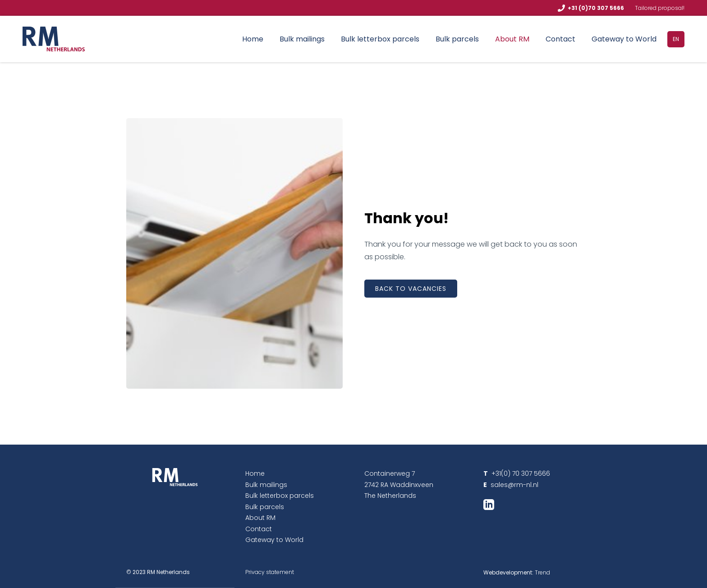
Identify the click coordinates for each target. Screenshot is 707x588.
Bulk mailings (302, 39)
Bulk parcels (457, 39)
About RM (512, 39)
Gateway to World (624, 39)
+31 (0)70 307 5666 (596, 8)
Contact (560, 39)
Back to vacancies (411, 289)
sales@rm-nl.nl (514, 485)
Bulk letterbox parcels (380, 39)
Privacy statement (270, 572)
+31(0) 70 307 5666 (517, 473)
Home (253, 39)
